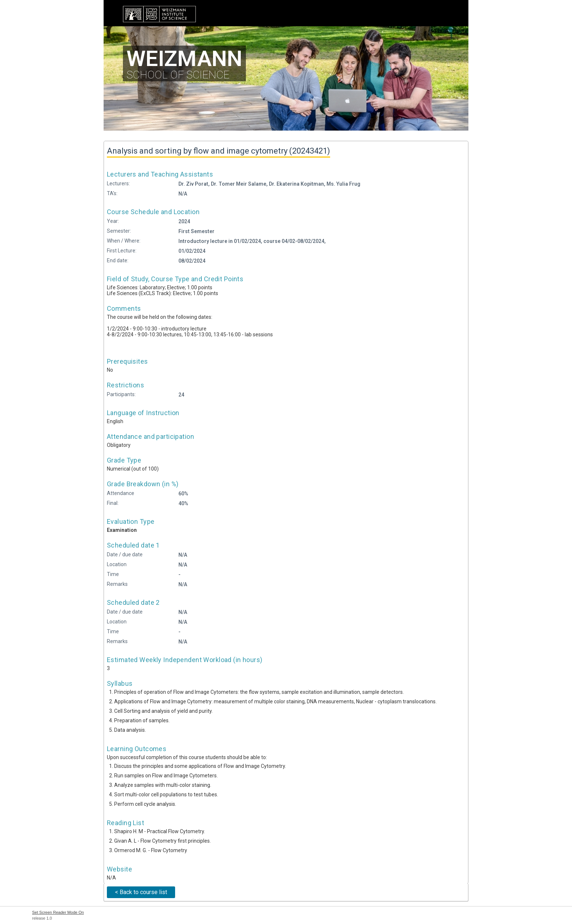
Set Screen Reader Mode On (58, 912)
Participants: (121, 394)
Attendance (121, 493)
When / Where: (124, 241)
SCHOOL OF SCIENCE (184, 63)
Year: (113, 221)
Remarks (117, 584)
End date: (118, 260)
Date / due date (125, 554)
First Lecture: (122, 251)
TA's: (112, 193)
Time (113, 574)
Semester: (119, 231)
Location (117, 564)
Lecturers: (118, 183)
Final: (113, 503)
